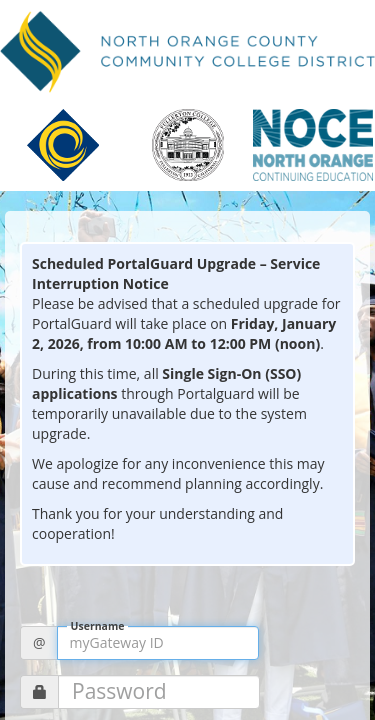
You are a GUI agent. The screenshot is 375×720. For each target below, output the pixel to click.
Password (119, 691)
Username (98, 626)
